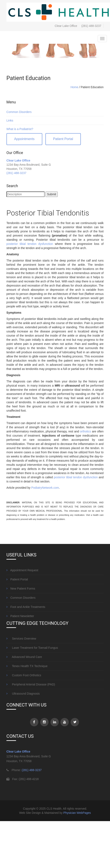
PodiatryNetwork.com (45, 488)
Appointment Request (22, 570)
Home (74, 87)
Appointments (24, 139)
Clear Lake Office (18, 160)
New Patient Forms (21, 589)
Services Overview (21, 639)
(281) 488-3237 (91, 26)
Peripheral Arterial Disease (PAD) (31, 684)
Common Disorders (19, 112)
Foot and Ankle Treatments (26, 607)
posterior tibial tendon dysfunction (30, 244)
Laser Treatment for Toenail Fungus (32, 648)
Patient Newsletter (20, 616)
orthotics (86, 431)
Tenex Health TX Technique (27, 666)
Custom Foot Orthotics (24, 675)
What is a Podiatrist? (20, 129)
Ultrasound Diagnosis (23, 694)
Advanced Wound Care (24, 657)
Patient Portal (63, 139)
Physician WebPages (77, 813)
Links (10, 120)
